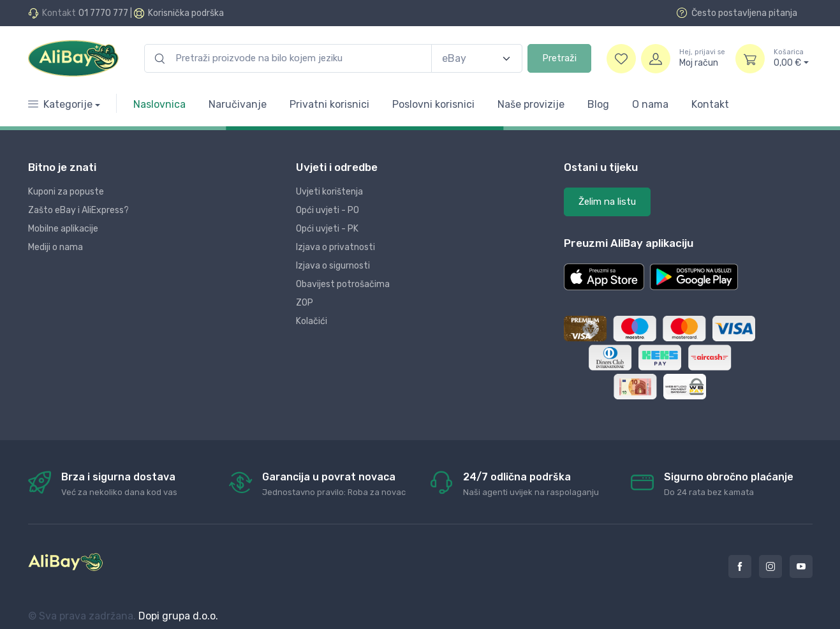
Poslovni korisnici (433, 104)
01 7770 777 (103, 13)
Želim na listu (607, 202)
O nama (650, 104)
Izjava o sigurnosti (333, 266)
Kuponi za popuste (66, 192)
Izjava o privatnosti (335, 247)
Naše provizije (531, 104)
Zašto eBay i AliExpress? (78, 210)
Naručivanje (238, 104)
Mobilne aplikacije (63, 229)
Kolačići (312, 321)
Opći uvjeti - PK (327, 229)
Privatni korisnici (329, 104)
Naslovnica (159, 104)
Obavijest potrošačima (343, 284)
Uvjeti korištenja (329, 192)
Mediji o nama (55, 247)
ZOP (305, 303)
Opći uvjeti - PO (328, 210)
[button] (604, 277)
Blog (598, 104)
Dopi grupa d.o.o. (178, 616)
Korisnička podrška (186, 13)
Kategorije (60, 104)
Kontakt (710, 104)
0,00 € (791, 58)
